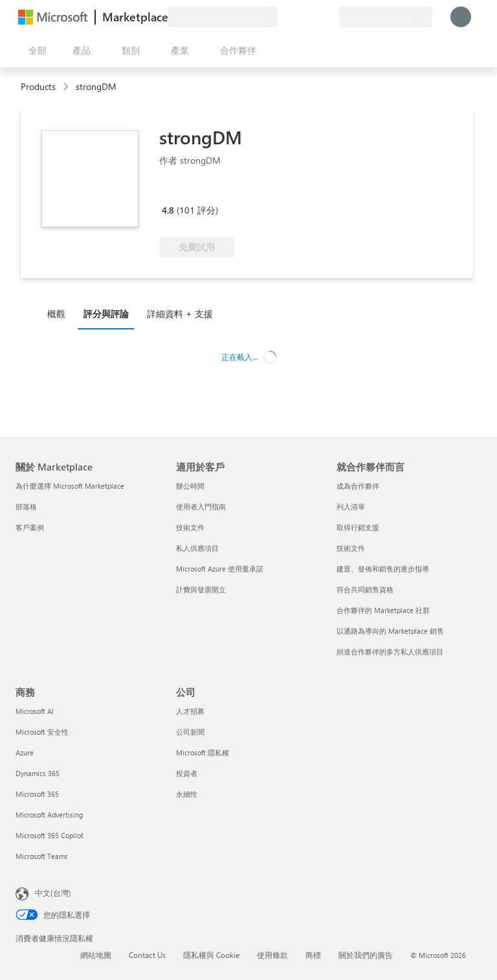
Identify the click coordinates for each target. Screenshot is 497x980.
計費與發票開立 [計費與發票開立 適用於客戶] (201, 589)
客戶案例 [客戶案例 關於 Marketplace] (30, 527)
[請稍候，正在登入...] (461, 17)
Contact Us (147, 955)
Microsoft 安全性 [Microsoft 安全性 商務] (42, 732)
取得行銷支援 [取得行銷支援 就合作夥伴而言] (358, 527)
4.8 (168, 210)
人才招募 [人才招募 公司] (190, 711)
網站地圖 (96, 955)
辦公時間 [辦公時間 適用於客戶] (190, 486)
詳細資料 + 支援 (180, 314)
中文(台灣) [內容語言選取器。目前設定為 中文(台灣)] (53, 893)
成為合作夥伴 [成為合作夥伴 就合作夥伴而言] (358, 486)
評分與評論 (106, 314)
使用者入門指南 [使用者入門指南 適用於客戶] (201, 507)
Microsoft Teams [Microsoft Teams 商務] (42, 856)
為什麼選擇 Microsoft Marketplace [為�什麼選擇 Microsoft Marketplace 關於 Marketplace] (70, 486)
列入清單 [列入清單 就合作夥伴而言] (351, 507)
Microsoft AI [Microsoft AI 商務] (35, 711)
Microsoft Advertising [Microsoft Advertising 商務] (49, 815)
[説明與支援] (298, 17)
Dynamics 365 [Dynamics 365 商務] (38, 773)
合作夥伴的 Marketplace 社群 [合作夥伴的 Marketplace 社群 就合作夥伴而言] (383, 610)
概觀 (56, 314)
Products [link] (38, 86)
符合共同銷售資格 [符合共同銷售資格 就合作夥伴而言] (365, 589)
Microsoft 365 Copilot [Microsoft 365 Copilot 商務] (50, 835)
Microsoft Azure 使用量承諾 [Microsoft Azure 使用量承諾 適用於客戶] (220, 569)
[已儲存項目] (313, 17)
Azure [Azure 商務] (25, 752)
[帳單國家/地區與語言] (386, 17)
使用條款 (272, 955)
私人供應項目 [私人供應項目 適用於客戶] (197, 548)
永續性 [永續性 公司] (187, 794)
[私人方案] (329, 17)
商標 (313, 955)
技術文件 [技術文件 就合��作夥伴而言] (351, 548)
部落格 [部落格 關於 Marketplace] (26, 507)
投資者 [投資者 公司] (187, 773)
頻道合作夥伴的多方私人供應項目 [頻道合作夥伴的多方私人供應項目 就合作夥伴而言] (390, 651)
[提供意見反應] (282, 17)
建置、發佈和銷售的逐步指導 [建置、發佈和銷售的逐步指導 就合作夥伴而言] (383, 569)
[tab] (60, 313)
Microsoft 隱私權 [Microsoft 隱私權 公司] (203, 752)
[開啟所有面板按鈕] (35, 50)
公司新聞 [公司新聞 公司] (190, 732)
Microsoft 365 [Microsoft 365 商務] (37, 794)
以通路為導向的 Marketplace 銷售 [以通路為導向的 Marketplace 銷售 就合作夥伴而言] (390, 631)
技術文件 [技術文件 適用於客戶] (190, 527)
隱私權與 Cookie (211, 955)
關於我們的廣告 (366, 955)
